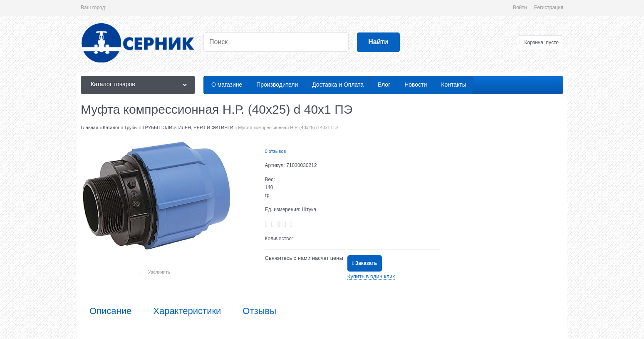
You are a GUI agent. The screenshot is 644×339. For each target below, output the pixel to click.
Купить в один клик (371, 276)
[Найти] (378, 42)
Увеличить (159, 272)
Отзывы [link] (259, 311)
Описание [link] (110, 311)
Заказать (366, 263)
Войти (520, 7)
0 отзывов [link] (276, 151)
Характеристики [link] (187, 311)
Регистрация (549, 7)
